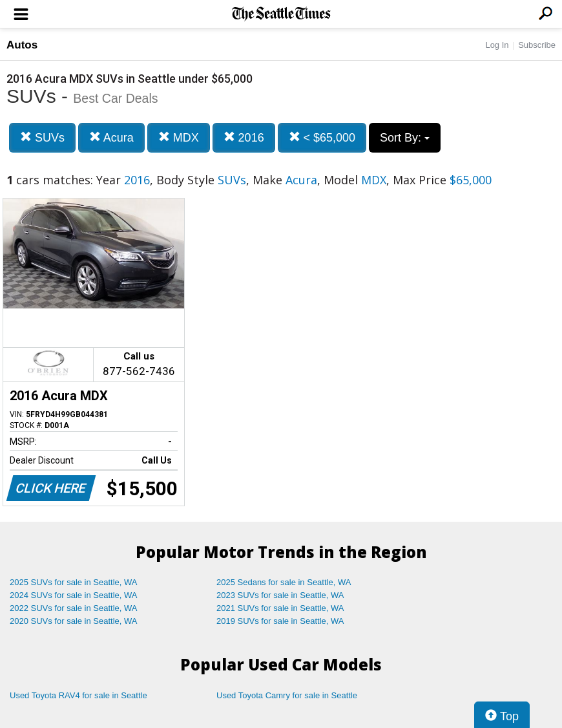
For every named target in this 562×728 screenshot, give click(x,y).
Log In (497, 45)
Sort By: (405, 138)
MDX (179, 137)
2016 (244, 137)
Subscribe (537, 45)
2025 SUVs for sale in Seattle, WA (74, 582)
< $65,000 (322, 137)
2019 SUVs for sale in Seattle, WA (280, 621)
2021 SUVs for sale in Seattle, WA (280, 608)
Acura (111, 137)
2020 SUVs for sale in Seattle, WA (74, 621)
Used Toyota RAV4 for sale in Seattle (78, 695)
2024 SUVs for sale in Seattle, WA (74, 595)
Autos (22, 45)
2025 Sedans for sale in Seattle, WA (284, 582)
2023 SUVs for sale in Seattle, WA (280, 595)
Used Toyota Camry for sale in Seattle (287, 695)
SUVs (42, 137)
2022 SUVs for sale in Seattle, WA (74, 608)
